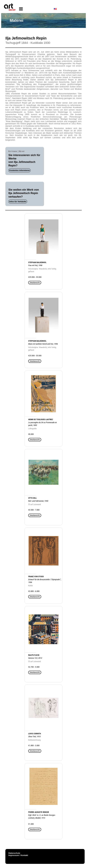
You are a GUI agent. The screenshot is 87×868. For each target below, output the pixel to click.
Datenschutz (14, 853)
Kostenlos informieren (19, 170)
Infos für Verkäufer (18, 202)
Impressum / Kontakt (18, 855)
